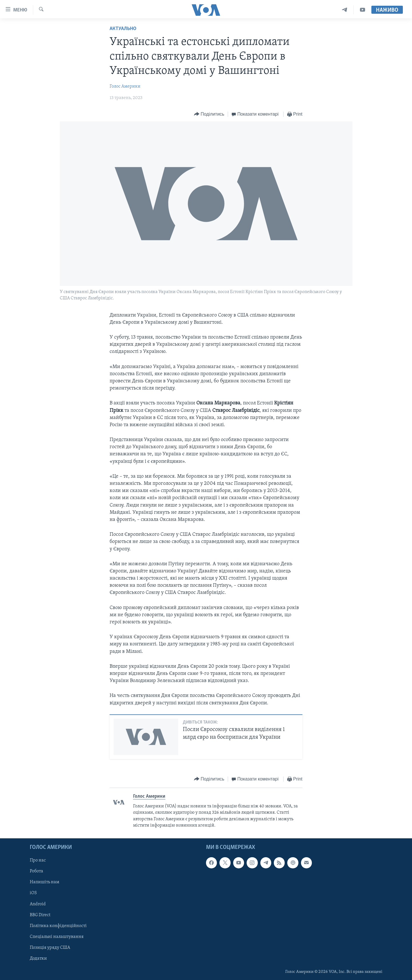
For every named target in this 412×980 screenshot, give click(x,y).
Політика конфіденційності (58, 926)
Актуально (123, 29)
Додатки (38, 958)
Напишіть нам (44, 882)
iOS (33, 893)
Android (38, 904)
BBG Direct (40, 915)
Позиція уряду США (50, 947)
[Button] (209, 114)
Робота (36, 871)
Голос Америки (125, 86)
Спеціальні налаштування (57, 936)
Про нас (38, 860)
